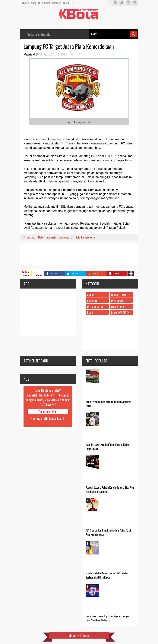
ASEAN (91, 295)
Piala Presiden (120, 313)
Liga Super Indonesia (118, 309)
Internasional (96, 307)
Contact (56, 3)
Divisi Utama (119, 295)
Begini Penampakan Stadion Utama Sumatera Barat (108, 404)
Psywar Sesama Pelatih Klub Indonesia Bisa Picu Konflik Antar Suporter (110, 489)
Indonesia (51, 237)
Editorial (93, 301)
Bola (41, 237)
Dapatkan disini (48, 412)
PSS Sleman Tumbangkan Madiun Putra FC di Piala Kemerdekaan (108, 532)
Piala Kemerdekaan (85, 237)
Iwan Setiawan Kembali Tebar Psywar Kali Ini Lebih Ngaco (108, 447)
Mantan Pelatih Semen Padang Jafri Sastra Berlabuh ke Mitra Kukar (107, 575)
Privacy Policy (28, 3)
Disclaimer (44, 3)
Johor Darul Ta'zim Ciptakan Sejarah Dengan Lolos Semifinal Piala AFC (107, 618)
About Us (68, 3)
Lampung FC (65, 237)
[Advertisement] (79, 255)
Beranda (31, 237)
